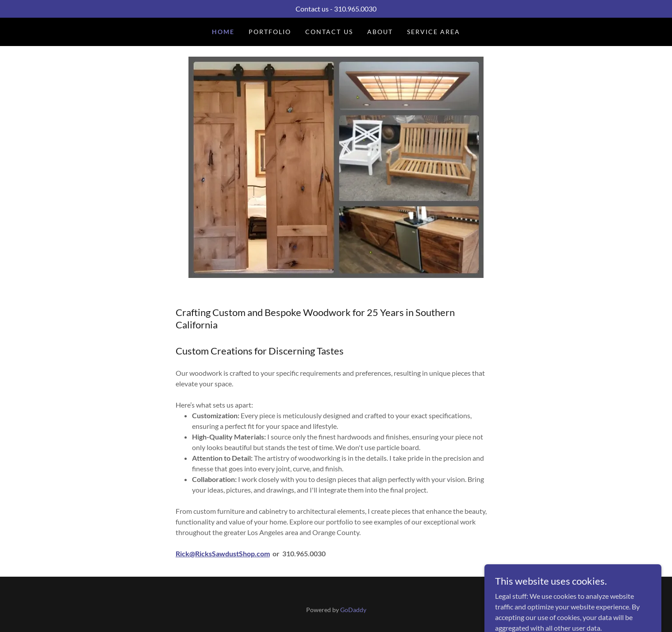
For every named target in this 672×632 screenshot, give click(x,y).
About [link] (380, 32)
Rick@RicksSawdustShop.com (223, 553)
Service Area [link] (434, 32)
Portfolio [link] (270, 32)
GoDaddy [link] (353, 610)
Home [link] (223, 32)
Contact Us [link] (329, 32)
